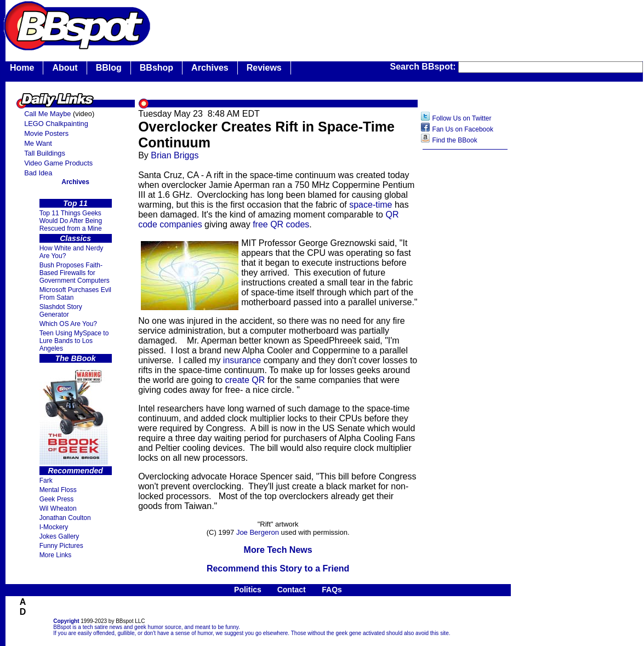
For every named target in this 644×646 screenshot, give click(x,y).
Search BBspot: (424, 67)
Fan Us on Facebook (463, 129)
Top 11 (75, 203)
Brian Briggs (175, 155)
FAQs (332, 590)
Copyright (66, 621)
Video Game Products (58, 163)
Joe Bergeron (258, 532)
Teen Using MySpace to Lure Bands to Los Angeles (74, 341)
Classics (75, 238)
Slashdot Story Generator (61, 311)
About (65, 68)
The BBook (76, 358)
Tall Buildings (45, 153)
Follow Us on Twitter (462, 118)
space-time (371, 205)
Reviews (264, 68)
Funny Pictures (61, 546)
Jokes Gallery (59, 536)
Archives (210, 68)
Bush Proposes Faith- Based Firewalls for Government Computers (75, 273)
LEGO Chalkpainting (56, 124)
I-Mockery (54, 527)
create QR (245, 380)
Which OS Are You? (68, 324)
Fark (46, 481)
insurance (242, 360)
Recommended (75, 471)
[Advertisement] (465, 328)
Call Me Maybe (47, 114)
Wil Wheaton (58, 508)
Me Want (38, 143)
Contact (292, 590)
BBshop (156, 68)
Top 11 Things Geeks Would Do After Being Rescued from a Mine (71, 221)
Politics (248, 590)
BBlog (109, 68)
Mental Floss (58, 490)
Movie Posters (46, 133)
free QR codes (281, 224)
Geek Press (57, 499)
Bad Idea (38, 173)
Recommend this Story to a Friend (278, 568)
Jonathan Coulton (65, 518)
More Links (56, 555)
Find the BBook (455, 140)
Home (22, 68)
